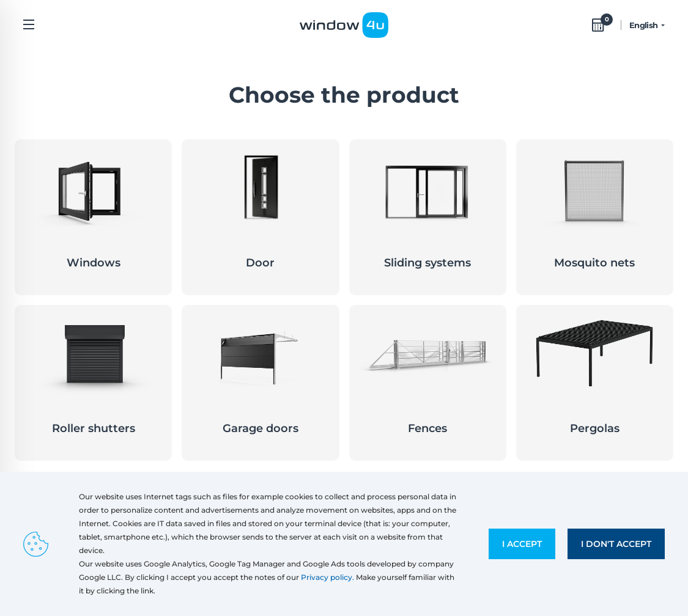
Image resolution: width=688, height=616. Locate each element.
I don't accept (616, 544)
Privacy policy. (327, 577)
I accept (522, 544)
